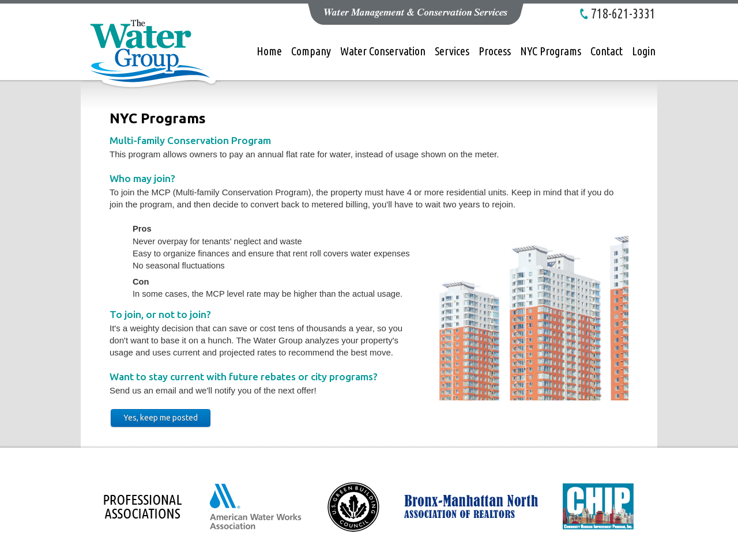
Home (269, 51)
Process (495, 51)
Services (452, 51)
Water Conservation (383, 51)
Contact (607, 51)
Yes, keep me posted (161, 418)
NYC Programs (551, 51)
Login (644, 51)
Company (311, 51)
